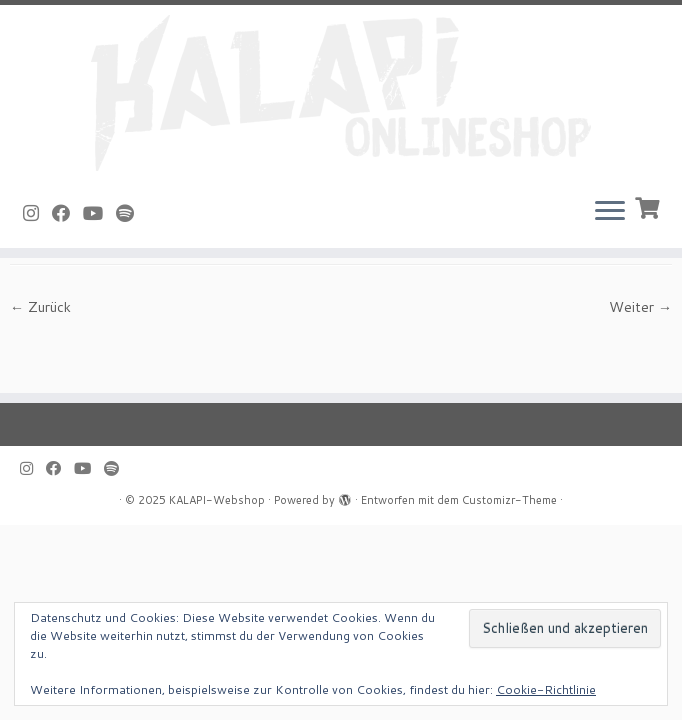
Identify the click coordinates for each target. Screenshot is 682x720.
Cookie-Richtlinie (546, 689)
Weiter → (640, 307)
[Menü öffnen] (610, 212)
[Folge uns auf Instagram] (37, 213)
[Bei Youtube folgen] (99, 213)
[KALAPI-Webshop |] (341, 93)
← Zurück (40, 307)
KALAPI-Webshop (217, 500)
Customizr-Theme (509, 500)
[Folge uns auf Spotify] (131, 213)
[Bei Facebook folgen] (67, 213)
